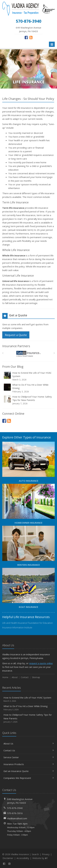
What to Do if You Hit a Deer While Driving (29, 388)
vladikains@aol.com (17, 818)
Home (5, 677)
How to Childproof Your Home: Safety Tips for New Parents (29, 400)
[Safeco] (28, 354)
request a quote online (41, 663)
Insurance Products (28, 764)
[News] (31, 37)
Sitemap (36, 677)
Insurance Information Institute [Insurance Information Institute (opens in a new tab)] (17, 627)
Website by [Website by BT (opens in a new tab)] (40, 858)
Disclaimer (8, 858)
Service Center (28, 757)
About (15, 677)
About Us (28, 743)
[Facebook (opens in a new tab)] (26, 37)
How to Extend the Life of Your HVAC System (29, 376)
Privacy (46, 854)
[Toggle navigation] (52, 44)
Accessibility (23, 858)
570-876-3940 (15, 808)
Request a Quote (16, 335)
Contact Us (28, 750)
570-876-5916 (15, 813)
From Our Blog (13, 367)
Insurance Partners (16, 346)
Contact (25, 677)
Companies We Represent (28, 778)
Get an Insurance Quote (28, 771)
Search (35, 854)
